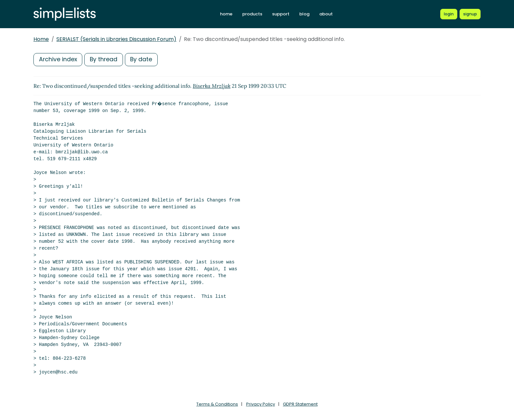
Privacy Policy (261, 404)
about (326, 14)
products (252, 14)
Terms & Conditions (217, 404)
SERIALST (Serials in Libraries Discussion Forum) (116, 39)
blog (304, 14)
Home (41, 39)
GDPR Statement (300, 404)
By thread (105, 59)
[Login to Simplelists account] (449, 14)
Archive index (58, 59)
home (226, 14)
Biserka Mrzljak (212, 86)
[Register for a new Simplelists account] (470, 14)
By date (143, 59)
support (281, 14)
